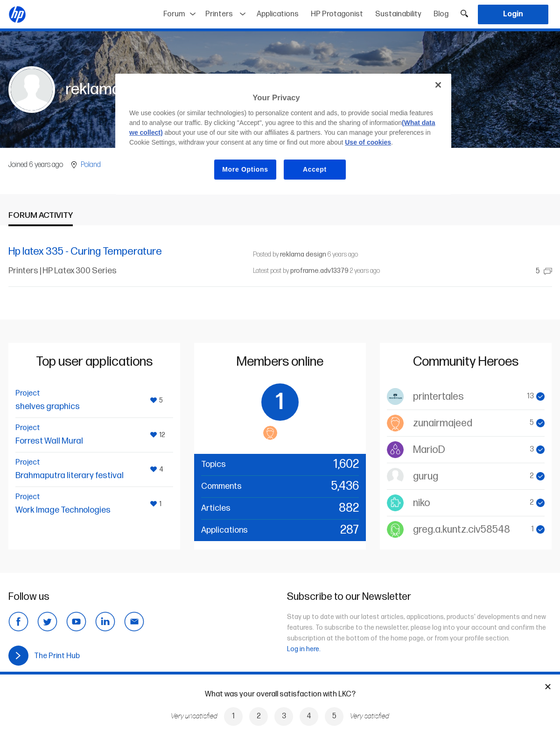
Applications (278, 14)
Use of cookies (368, 142)
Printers (219, 14)
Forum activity (41, 215)
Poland (91, 165)
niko (422, 503)
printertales (438, 397)
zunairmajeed (443, 423)
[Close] (438, 85)
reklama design (303, 254)
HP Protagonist (337, 14)
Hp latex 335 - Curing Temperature (85, 252)
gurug (426, 476)
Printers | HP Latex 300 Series (63, 271)
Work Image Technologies (63, 510)
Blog (441, 14)
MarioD (429, 450)
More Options (245, 169)
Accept (315, 169)
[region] (283, 134)
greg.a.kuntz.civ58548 (462, 530)
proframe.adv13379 (319, 271)
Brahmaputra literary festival (70, 476)
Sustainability (398, 14)
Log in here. (304, 649)
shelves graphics (48, 407)
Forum (174, 14)
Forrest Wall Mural (49, 441)
